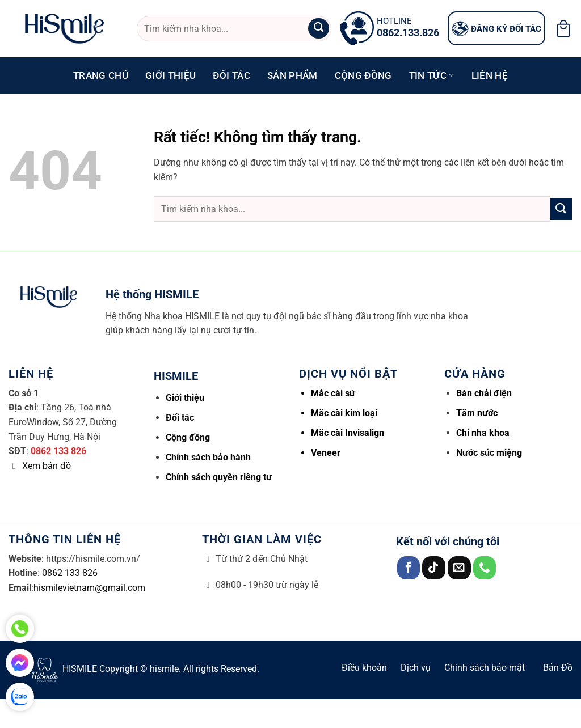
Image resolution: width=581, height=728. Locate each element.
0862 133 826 (58, 451)
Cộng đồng (363, 75)
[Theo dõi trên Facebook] (409, 568)
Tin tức (432, 75)
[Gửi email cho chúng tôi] (459, 568)
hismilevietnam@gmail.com (89, 588)
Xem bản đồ (47, 466)
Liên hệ (490, 75)
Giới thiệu (170, 75)
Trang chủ (101, 75)
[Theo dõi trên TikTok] (434, 568)
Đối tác (231, 75)
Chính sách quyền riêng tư (219, 477)
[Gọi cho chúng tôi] (485, 568)
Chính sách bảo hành (208, 457)
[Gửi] (318, 29)
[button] (563, 28)
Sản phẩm (292, 75)
